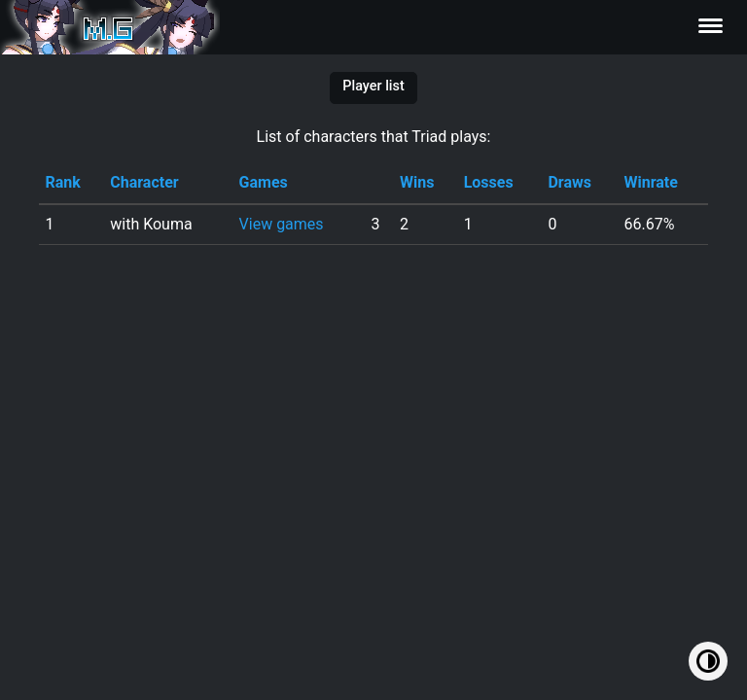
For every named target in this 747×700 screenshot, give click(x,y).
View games (282, 224)
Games (264, 182)
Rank (62, 182)
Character (144, 182)
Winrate (650, 182)
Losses (489, 182)
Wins (417, 182)
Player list (373, 86)
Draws (569, 182)
